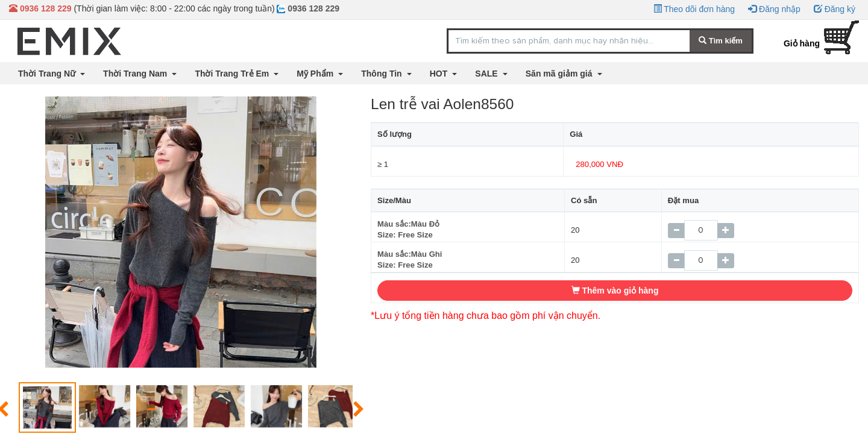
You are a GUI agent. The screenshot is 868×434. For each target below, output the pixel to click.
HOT (440, 74)
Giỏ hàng (802, 43)
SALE (487, 74)
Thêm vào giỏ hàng (615, 291)
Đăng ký (835, 9)
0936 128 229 (308, 8)
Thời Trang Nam (136, 74)
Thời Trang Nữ (48, 74)
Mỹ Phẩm (316, 74)
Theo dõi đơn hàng (694, 9)
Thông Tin (382, 74)
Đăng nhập (774, 9)
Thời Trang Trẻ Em (233, 74)
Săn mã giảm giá (560, 74)
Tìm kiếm (721, 41)
